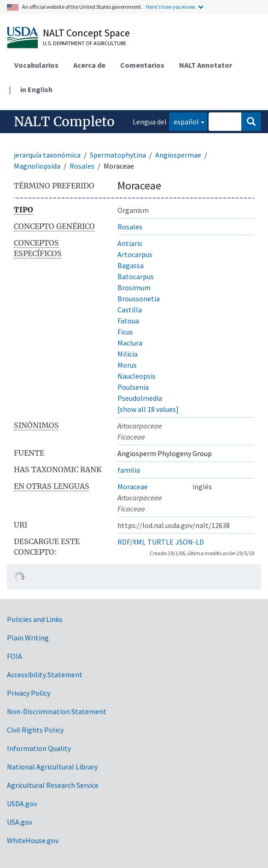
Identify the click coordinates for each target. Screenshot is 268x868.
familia (129, 470)
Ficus (125, 332)
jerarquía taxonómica (47, 155)
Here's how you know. (171, 7)
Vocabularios (36, 65)
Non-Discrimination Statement (57, 711)
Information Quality (39, 748)
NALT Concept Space (86, 33)
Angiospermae (178, 155)
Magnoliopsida (37, 166)
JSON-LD (190, 542)
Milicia (128, 354)
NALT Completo (64, 122)
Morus (127, 365)
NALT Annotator (206, 65)
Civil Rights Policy (35, 730)
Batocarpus (136, 276)
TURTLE (160, 542)
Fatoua (128, 321)
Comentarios (142, 65)
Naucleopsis (137, 376)
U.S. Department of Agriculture (84, 43)
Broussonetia (139, 299)
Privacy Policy (29, 693)
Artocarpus (135, 254)
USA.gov (20, 822)
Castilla (130, 310)
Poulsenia (133, 387)
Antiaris (130, 243)
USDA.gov (22, 803)
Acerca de (89, 65)
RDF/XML (131, 542)
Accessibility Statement (45, 674)
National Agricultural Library (52, 767)
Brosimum (134, 287)
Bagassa (131, 265)
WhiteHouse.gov (33, 840)
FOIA (15, 656)
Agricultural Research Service (53, 785)
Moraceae (133, 487)
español (184, 121)
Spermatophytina (118, 155)
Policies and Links (35, 619)
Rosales (82, 166)
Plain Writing (28, 638)
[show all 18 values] (148, 409)
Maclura (130, 343)
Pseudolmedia (140, 398)
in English (36, 89)
